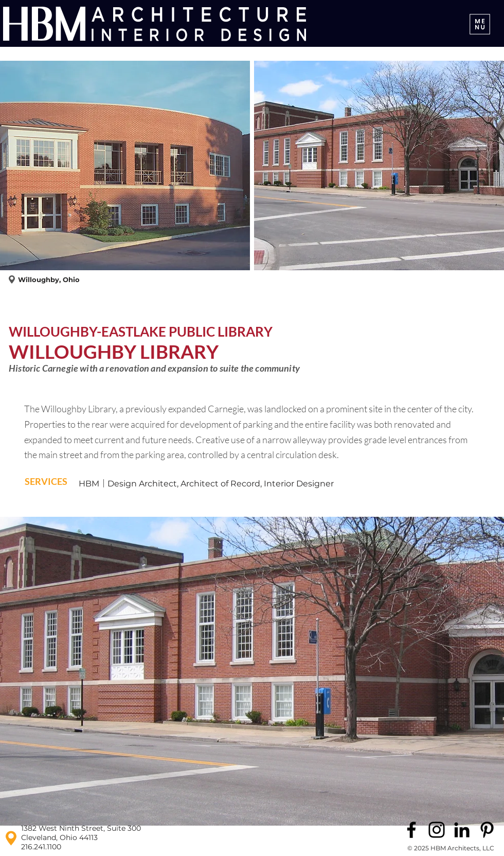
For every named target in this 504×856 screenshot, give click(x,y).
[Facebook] (411, 830)
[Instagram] (437, 830)
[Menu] (480, 24)
